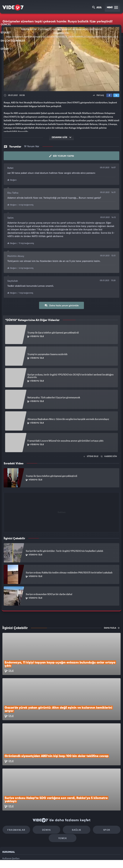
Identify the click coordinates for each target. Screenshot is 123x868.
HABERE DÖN (109, 456)
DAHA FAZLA (112, 627)
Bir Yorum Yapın (62, 156)
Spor (103, 794)
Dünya (48, 794)
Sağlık (75, 794)
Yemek (63, 803)
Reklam (6, 831)
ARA (97, 8)
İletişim (6, 838)
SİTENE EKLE (91, 456)
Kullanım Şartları (11, 824)
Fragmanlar (20, 794)
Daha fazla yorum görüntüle (62, 305)
